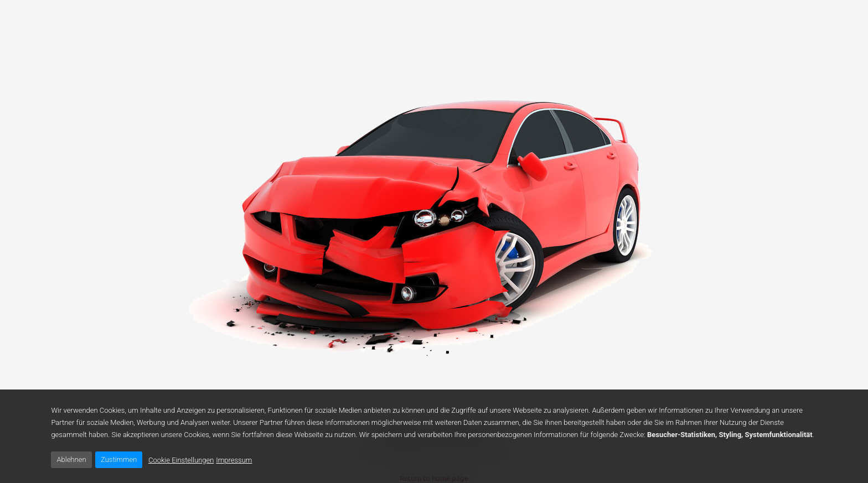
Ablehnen (71, 459)
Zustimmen (119, 459)
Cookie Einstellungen (181, 460)
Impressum (234, 460)
